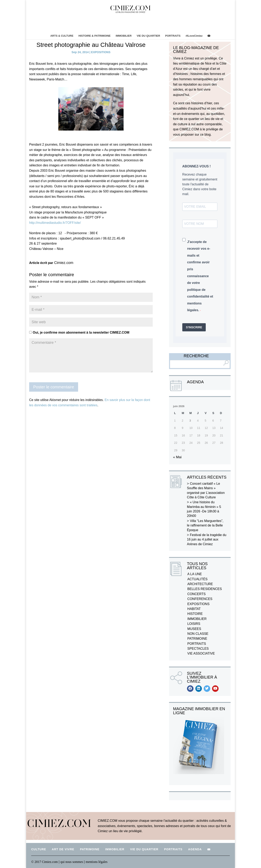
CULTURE (39, 849)
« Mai (177, 457)
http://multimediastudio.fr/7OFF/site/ (55, 223)
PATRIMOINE (197, 639)
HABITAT (194, 609)
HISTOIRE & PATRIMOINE (95, 36)
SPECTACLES (198, 649)
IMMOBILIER (124, 36)
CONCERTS (197, 594)
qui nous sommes (72, 862)
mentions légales (97, 862)
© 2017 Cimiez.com (44, 862)
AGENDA (195, 849)
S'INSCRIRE (194, 327)
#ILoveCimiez (194, 36)
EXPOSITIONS (101, 52)
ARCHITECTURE (200, 584)
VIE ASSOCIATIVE (201, 653)
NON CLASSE (198, 634)
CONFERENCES (200, 599)
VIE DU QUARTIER (148, 36)
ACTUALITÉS (197, 579)
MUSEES (194, 629)
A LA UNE (195, 574)
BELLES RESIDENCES (205, 589)
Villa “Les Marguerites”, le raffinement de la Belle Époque (205, 525)
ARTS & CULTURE (62, 36)
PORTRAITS (173, 36)
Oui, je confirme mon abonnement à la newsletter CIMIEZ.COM (79, 332)
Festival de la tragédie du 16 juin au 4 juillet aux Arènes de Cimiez (207, 539)
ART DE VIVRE (63, 849)
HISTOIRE (195, 614)
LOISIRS (194, 624)
